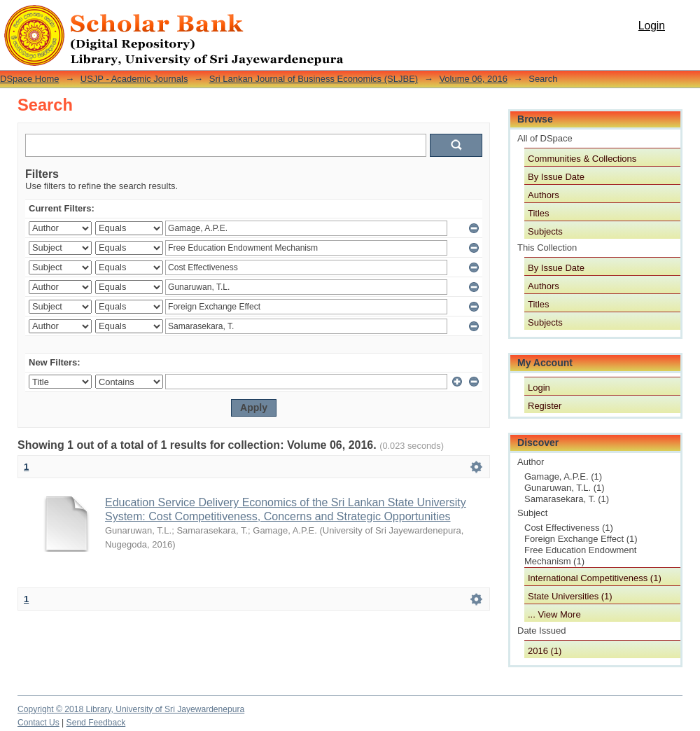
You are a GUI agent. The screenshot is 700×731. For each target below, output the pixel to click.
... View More (554, 614)
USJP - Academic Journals (134, 79)
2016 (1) (545, 651)
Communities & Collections (582, 159)
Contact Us (38, 723)
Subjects (545, 231)
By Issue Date (556, 177)
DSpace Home (30, 79)
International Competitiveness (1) (595, 578)
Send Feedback (96, 723)
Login (652, 26)
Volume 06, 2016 (473, 79)
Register (545, 406)
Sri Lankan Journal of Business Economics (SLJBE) (314, 79)
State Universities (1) (570, 596)
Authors (544, 195)
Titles (539, 213)
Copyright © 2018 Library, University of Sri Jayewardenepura (131, 709)
